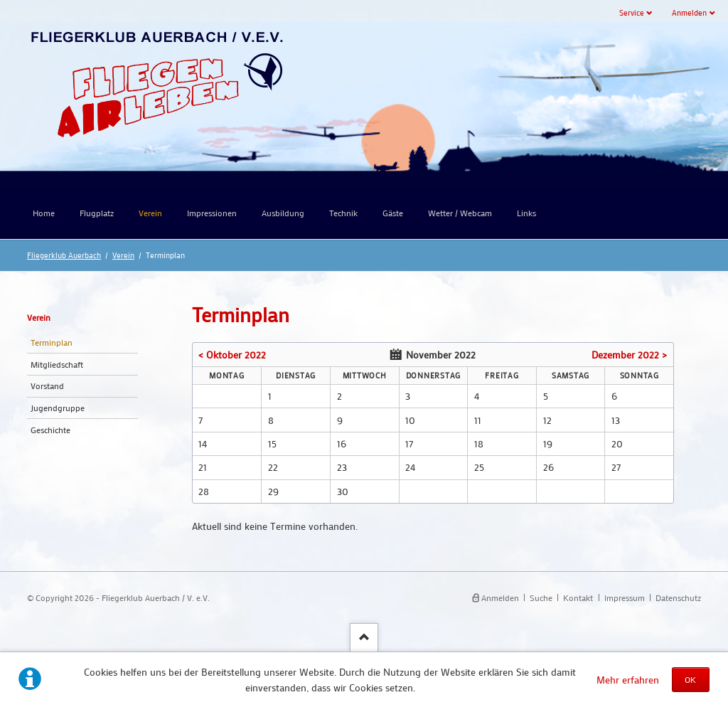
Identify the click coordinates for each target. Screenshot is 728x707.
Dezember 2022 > (629, 355)
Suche (541, 597)
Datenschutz (678, 597)
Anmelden (689, 12)
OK (690, 679)
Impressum (625, 597)
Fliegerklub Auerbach (64, 255)
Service (632, 12)
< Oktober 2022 (232, 355)
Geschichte (50, 430)
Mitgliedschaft (57, 364)
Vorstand (47, 386)
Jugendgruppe (58, 408)
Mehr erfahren (628, 680)
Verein (123, 255)
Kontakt (578, 597)
